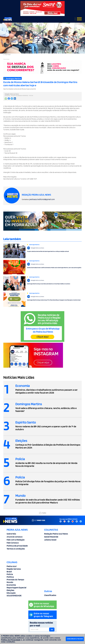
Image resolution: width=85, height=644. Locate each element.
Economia (11, 585)
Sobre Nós (11, 534)
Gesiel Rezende (51, 537)
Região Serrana (14, 569)
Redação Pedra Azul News (56, 534)
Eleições (10, 590)
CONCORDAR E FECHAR (75, 639)
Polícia (10, 574)
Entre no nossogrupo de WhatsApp (42, 605)
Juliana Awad (50, 540)
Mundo (10, 582)
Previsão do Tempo (15, 580)
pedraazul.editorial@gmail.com (42, 199)
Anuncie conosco (15, 537)
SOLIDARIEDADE (14, 596)
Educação (11, 593)
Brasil (9, 572)
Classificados (50, 595)
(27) (38, 520)
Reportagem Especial (16, 588)
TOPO (43, 513)
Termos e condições (16, 549)
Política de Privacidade (11, 640)
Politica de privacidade (17, 546)
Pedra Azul (12, 566)
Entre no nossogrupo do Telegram (41, 615)
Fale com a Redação (16, 540)
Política (10, 577)
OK (52, 630)
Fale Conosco (13, 543)
